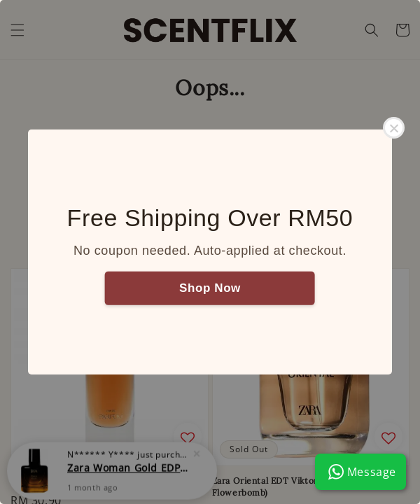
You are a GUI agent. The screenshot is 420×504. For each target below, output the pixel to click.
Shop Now (210, 287)
